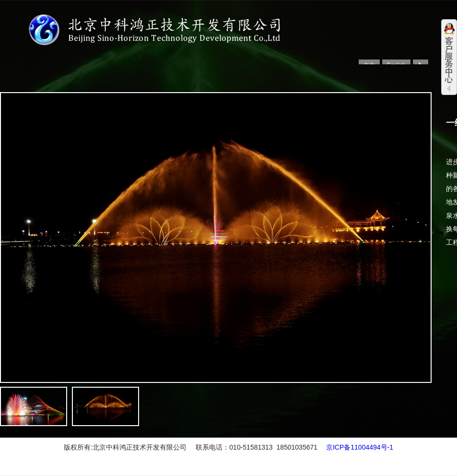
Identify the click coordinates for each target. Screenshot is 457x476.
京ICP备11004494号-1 (360, 447)
